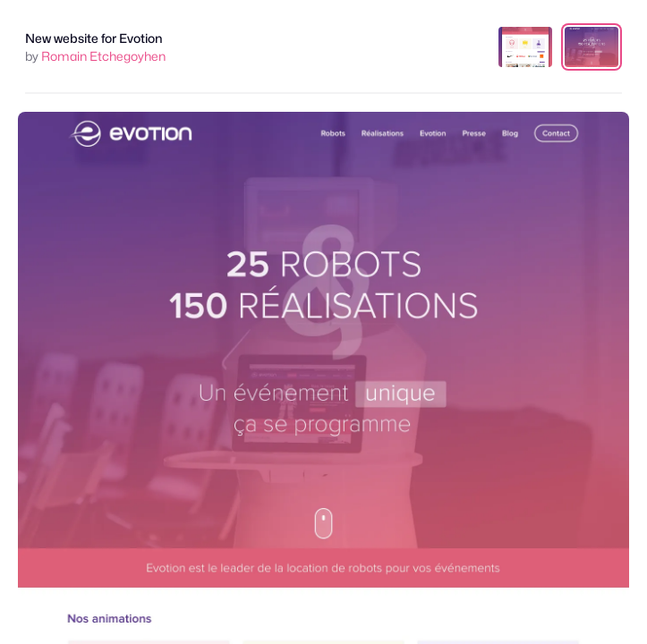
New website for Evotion (94, 38)
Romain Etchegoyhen (103, 56)
